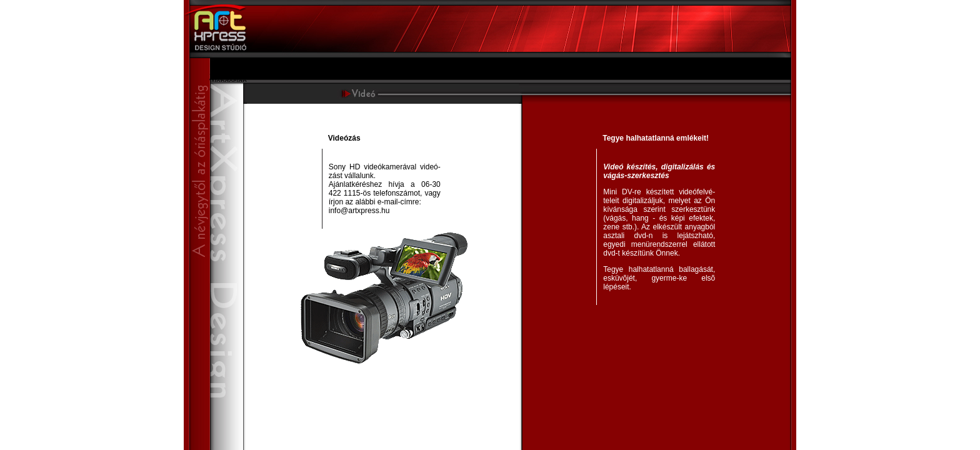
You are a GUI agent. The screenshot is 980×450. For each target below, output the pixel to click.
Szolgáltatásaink (237, 73)
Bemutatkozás (233, 64)
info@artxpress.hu (359, 211)
